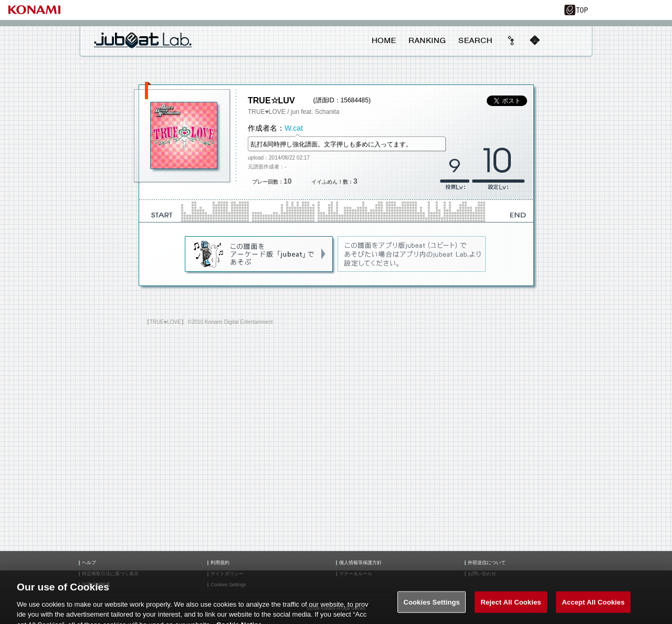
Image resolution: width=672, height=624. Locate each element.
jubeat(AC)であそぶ (260, 255)
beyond (511, 40)
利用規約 (220, 563)
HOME (384, 40)
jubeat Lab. (143, 40)
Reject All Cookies (511, 607)
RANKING (427, 40)
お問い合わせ (482, 574)
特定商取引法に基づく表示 (110, 574)
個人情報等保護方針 (360, 563)
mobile (534, 40)
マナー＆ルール (356, 574)
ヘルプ (89, 563)
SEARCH (475, 40)
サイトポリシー (227, 574)
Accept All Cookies (593, 607)
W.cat (294, 128)
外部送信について (487, 563)
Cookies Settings (432, 607)
